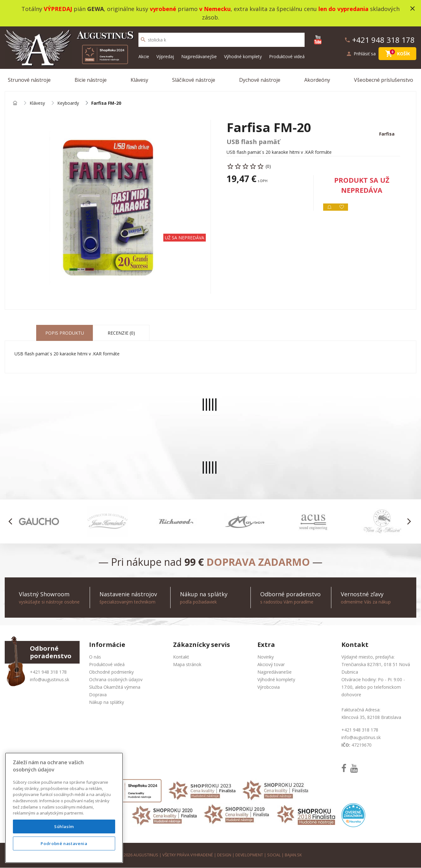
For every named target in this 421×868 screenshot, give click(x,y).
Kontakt (181, 657)
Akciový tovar (271, 665)
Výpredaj (165, 56)
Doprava (98, 695)
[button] (12, 522)
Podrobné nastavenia (64, 843)
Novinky (266, 657)
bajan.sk (294, 855)
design (224, 855)
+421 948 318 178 (48, 672)
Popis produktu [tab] (65, 333)
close (413, 8)
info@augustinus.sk (50, 680)
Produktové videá (287, 56)
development (249, 855)
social (274, 855)
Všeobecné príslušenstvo (384, 80)
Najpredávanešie (275, 672)
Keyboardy (68, 103)
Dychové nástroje (260, 80)
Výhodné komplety (243, 56)
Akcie (144, 56)
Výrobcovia (269, 687)
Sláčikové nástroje (194, 80)
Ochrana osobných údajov (116, 680)
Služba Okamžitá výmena (115, 687)
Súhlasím (64, 826)
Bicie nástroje (91, 80)
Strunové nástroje (29, 80)
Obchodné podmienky (111, 672)
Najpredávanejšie (199, 56)
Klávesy (139, 80)
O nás (95, 657)
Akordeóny (317, 80)
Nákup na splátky (107, 702)
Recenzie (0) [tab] (121, 333)
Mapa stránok (187, 665)
